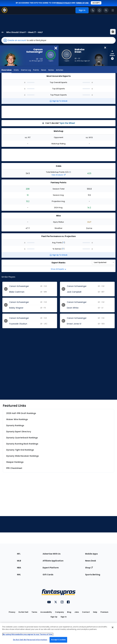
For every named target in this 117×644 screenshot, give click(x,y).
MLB (19, 561)
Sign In (64, 617)
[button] (58, 40)
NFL (19, 554)
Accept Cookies (58, 640)
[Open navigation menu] (113, 10)
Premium (104, 612)
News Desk (91, 561)
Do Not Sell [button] (23, 612)
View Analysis (58, 175)
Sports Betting (93, 575)
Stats (16, 70)
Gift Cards (48, 575)
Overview (6, 70)
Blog (69, 612)
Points (36, 70)
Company (59, 612)
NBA (19, 568)
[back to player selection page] (2, 32)
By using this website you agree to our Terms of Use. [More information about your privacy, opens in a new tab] (28, 634)
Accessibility (46, 612)
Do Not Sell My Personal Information (30, 640)
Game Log (26, 70)
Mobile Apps (91, 554)
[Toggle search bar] (106, 10)
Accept (96, 3)
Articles (60, 70)
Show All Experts (58, 269)
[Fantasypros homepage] (5, 12)
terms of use (82, 3)
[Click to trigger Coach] (93, 10)
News (44, 70)
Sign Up (54, 617)
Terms (34, 612)
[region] (58, 633)
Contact (86, 612)
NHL (19, 575)
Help (95, 612)
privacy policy (64, 3)
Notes (51, 70)
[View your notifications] (99, 10)
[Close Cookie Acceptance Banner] (113, 627)
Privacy (12, 612)
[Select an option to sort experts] (103, 262)
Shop (89, 568)
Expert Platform (51, 568)
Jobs (77, 612)
